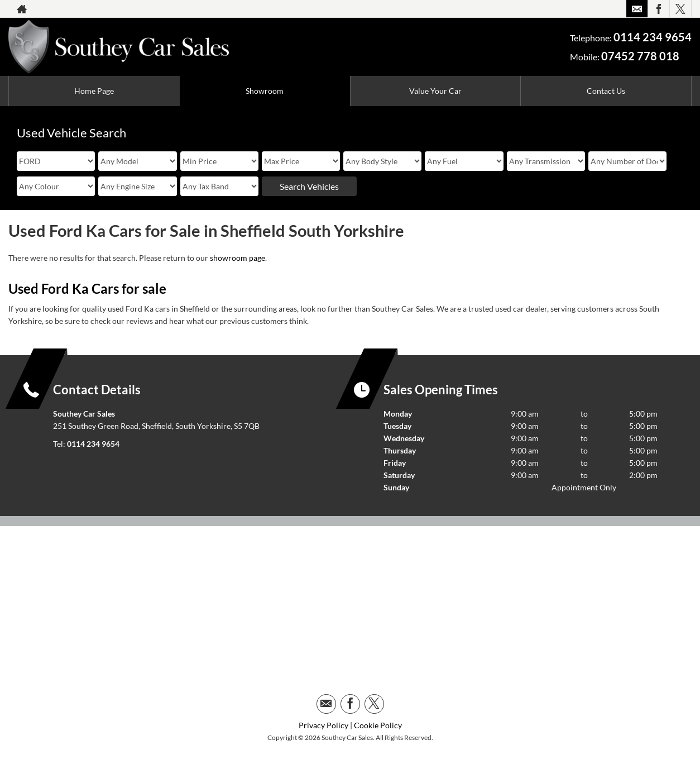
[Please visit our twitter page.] (680, 9)
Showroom (265, 91)
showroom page (238, 258)
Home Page (94, 91)
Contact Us (606, 91)
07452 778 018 (640, 56)
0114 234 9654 (653, 37)
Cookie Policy (378, 725)
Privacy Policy (323, 725)
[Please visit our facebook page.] (658, 9)
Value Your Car (435, 91)
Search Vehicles (309, 186)
